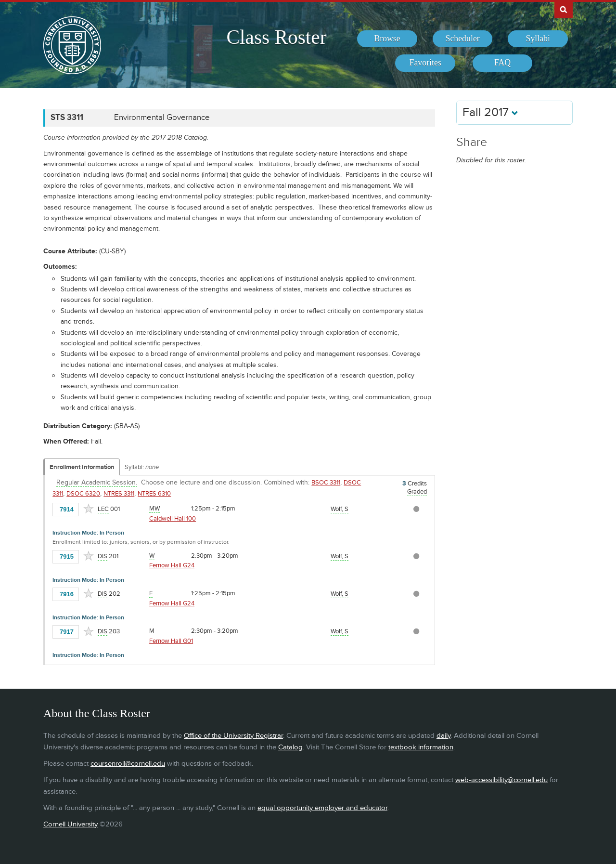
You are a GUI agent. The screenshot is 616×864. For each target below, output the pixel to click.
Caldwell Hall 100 (173, 519)
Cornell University (71, 824)
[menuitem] (387, 39)
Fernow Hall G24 (172, 565)
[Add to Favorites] (89, 509)
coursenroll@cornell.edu (128, 764)
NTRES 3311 (119, 494)
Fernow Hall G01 (171, 641)
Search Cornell (564, 9)
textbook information (421, 747)
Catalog (290, 747)
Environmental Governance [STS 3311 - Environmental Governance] (162, 118)
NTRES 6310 (154, 494)
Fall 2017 (490, 112)
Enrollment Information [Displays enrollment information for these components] (82, 467)
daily (443, 736)
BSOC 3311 (326, 483)
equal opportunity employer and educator (322, 808)
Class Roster (276, 37)
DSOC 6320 (83, 494)
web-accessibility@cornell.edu (501, 780)
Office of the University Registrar (233, 736)
